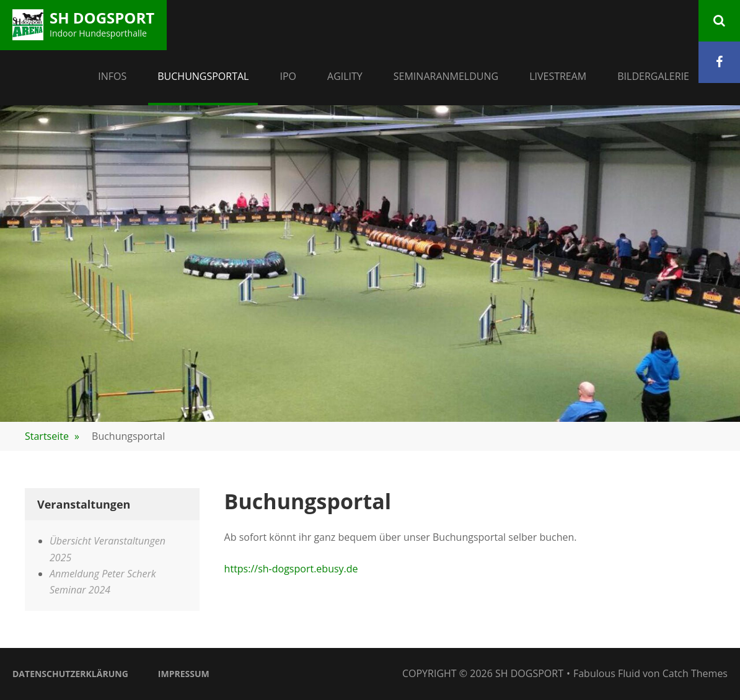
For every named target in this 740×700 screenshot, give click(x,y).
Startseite (52, 436)
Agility (345, 76)
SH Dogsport (102, 18)
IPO (288, 76)
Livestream (558, 76)
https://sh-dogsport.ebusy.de (291, 569)
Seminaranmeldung (446, 76)
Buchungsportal (203, 76)
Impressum (184, 674)
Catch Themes (695, 673)
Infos (112, 76)
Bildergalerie (653, 76)
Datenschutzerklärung (70, 674)
